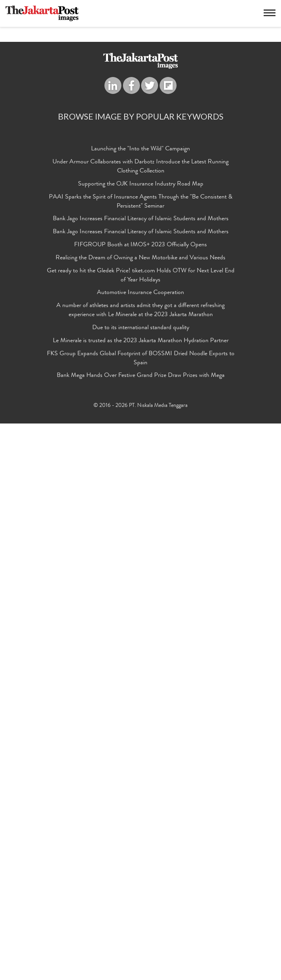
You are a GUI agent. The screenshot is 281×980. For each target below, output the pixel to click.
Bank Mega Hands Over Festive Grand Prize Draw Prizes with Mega (141, 932)
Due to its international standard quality (141, 884)
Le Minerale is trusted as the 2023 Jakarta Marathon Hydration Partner (141, 898)
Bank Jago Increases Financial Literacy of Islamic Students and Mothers (141, 776)
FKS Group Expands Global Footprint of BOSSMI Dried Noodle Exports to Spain (141, 915)
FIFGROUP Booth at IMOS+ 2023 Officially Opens (140, 802)
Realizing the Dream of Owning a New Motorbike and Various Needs (140, 815)
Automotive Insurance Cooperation (140, 849)
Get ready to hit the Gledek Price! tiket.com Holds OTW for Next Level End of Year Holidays (141, 832)
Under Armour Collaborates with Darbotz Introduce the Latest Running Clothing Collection (140, 723)
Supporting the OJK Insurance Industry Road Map (141, 741)
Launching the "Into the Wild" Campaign (140, 706)
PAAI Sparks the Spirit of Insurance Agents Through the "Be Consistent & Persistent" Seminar (141, 758)
